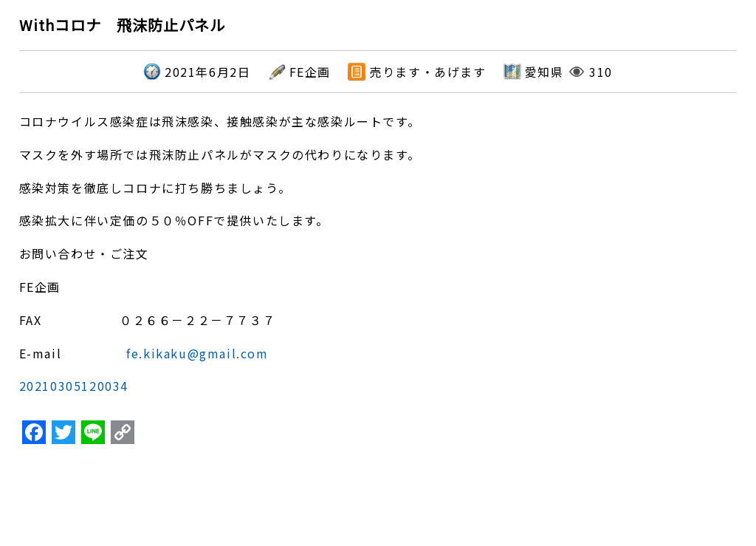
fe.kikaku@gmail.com (197, 353)
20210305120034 (74, 386)
